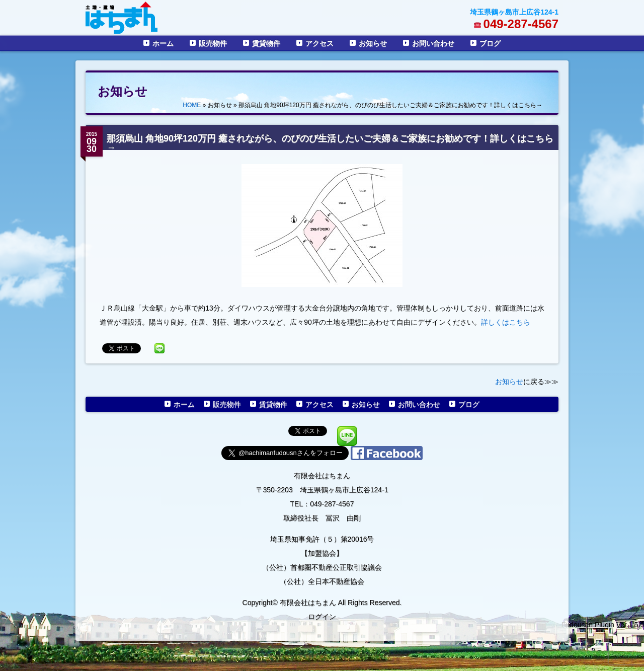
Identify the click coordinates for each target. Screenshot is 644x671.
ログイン (322, 617)
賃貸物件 (266, 43)
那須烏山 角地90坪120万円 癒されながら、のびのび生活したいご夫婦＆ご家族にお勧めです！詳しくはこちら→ (330, 143)
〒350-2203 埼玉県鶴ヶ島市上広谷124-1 (322, 490)
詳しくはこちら (506, 322)
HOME (192, 105)
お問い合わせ (433, 43)
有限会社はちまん (322, 476)
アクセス (319, 43)
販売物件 (213, 43)
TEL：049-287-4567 (322, 504)
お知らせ (373, 43)
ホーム (163, 43)
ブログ (490, 43)
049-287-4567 (521, 24)
